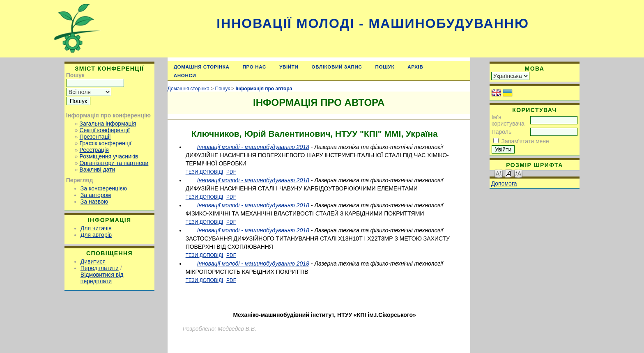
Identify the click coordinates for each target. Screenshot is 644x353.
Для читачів (96, 228)
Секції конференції (104, 130)
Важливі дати (97, 170)
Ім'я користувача (508, 120)
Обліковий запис (337, 67)
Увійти (289, 67)
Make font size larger (518, 173)
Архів (415, 67)
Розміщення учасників (109, 156)
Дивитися (93, 261)
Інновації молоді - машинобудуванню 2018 (253, 147)
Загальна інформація (108, 124)
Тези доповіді (205, 172)
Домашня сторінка (202, 67)
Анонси (185, 75)
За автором (96, 195)
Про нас (255, 67)
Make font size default (508, 173)
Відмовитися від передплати (102, 278)
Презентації (95, 137)
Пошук (385, 67)
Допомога (504, 183)
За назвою (94, 202)
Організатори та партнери (114, 163)
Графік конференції (105, 143)
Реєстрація (94, 150)
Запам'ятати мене (525, 141)
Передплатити (100, 268)
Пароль (502, 132)
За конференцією (104, 188)
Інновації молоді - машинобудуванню (373, 23)
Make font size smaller (499, 173)
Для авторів (96, 235)
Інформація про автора (264, 89)
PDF (231, 172)
